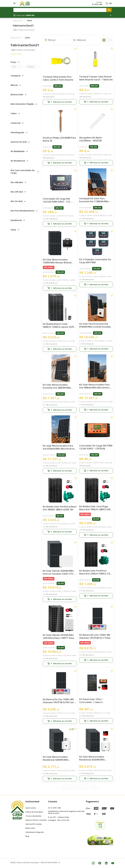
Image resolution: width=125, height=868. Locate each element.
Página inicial (18, 21)
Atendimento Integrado (35, 832)
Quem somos (31, 808)
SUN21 (30, 21)
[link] (100, 825)
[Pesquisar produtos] (109, 10)
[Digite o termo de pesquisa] (60, 10)
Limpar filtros (16, 54)
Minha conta (30, 828)
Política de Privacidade (34, 812)
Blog (27, 836)
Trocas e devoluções (33, 816)
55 (93, 787)
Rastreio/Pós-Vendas (34, 824)
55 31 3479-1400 (54, 808)
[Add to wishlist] (75, 49)
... (87, 787)
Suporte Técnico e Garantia (36, 820)
